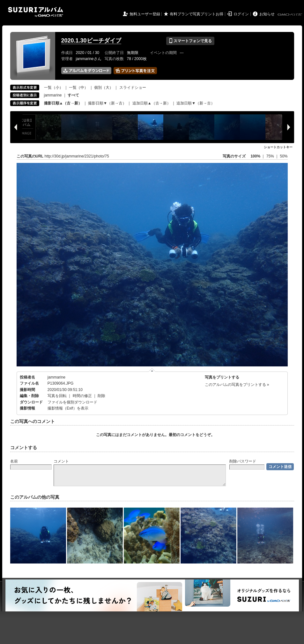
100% (255, 156)
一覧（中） (78, 88)
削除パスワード (243, 461)
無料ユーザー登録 (145, 14)
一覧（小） (54, 88)
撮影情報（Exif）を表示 (68, 408)
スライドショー (133, 88)
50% (284, 156)
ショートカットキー (278, 147)
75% (271, 156)
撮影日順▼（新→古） (107, 103)
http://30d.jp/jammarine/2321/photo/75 (77, 156)
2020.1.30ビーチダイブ (91, 41)
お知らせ (267, 14)
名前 (14, 461)
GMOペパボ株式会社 (290, 15)
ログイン (241, 14)
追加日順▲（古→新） (152, 103)
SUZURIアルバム (36, 12)
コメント (61, 461)
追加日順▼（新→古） (196, 103)
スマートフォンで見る (190, 41)
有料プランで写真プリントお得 (196, 14)
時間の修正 (82, 396)
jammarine (53, 95)
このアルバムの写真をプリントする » (237, 385)
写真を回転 (57, 396)
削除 (101, 396)
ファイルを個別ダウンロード (72, 402)
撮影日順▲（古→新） (63, 103)
